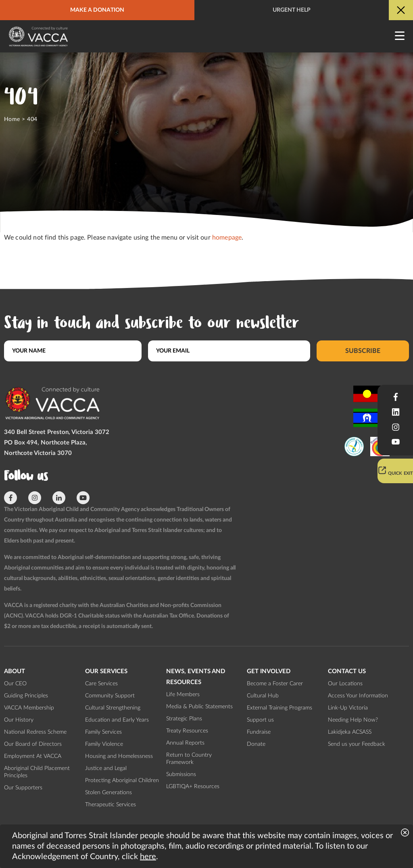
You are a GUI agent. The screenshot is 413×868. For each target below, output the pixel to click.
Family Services (103, 732)
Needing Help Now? (353, 720)
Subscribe (363, 351)
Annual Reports (185, 743)
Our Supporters (23, 788)
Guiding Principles (26, 696)
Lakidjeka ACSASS (350, 732)
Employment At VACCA (33, 756)
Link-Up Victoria (348, 708)
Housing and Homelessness (119, 756)
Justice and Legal (106, 768)
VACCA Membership (29, 708)
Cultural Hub (263, 696)
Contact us (347, 671)
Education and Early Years (117, 720)
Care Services (101, 684)
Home (12, 119)
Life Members (183, 695)
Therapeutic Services (111, 805)
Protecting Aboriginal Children (122, 780)
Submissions (181, 774)
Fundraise (259, 732)
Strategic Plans (184, 719)
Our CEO (15, 684)
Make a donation (97, 10)
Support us (260, 720)
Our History (19, 720)
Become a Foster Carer (275, 684)
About (15, 671)
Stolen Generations (108, 793)
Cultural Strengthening (113, 708)
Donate (256, 744)
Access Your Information (358, 696)
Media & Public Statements (199, 707)
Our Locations (345, 684)
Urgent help (292, 10)
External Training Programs (280, 708)
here (148, 857)
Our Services (106, 671)
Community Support (110, 696)
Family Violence (104, 744)
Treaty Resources (187, 731)
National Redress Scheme (35, 732)
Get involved (269, 671)
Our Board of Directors (33, 744)
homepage (227, 238)
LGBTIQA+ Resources (193, 787)
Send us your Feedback (357, 744)
